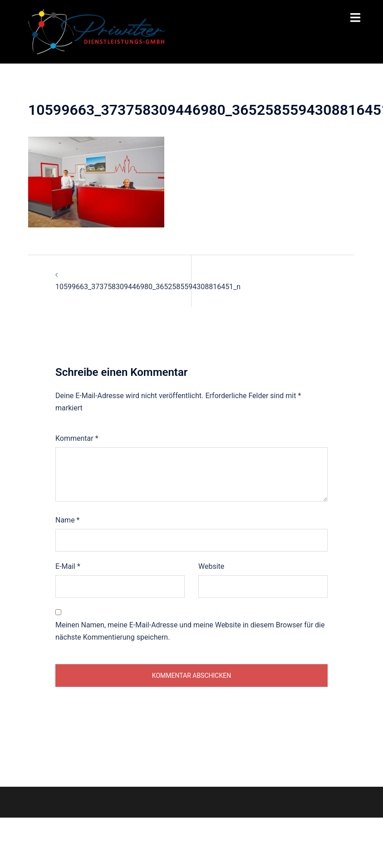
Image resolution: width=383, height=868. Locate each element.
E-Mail (68, 566)
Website (211, 566)
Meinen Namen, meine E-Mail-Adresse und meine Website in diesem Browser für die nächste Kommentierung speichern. (190, 631)
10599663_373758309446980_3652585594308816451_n (148, 287)
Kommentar (77, 438)
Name (68, 520)
